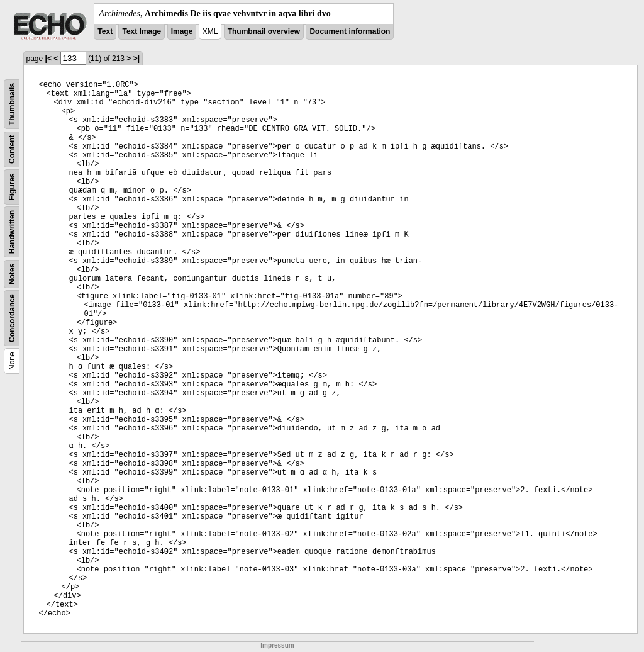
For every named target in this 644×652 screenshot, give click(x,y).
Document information (350, 31)
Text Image (142, 31)
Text (105, 31)
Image (182, 31)
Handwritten (12, 232)
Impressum (277, 645)
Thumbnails (12, 104)
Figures (12, 187)
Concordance (12, 318)
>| (136, 59)
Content (12, 149)
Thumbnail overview (264, 31)
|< (48, 59)
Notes (12, 274)
